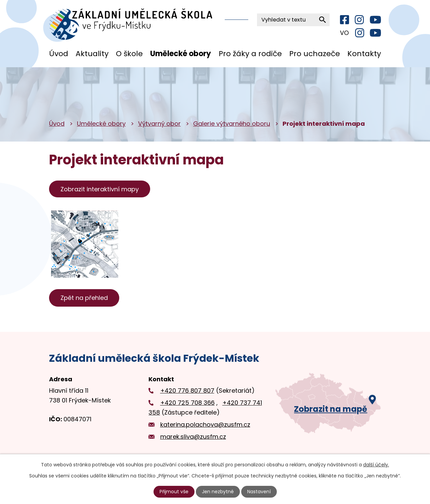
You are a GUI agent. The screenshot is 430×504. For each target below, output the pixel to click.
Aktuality (92, 54)
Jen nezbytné (218, 492)
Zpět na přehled (84, 298)
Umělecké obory (181, 54)
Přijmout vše (174, 492)
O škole (129, 54)
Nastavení (259, 492)
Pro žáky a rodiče (250, 54)
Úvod (59, 54)
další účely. (376, 465)
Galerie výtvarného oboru (232, 124)
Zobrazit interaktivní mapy (100, 189)
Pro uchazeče (315, 54)
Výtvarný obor (159, 124)
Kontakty (364, 54)
